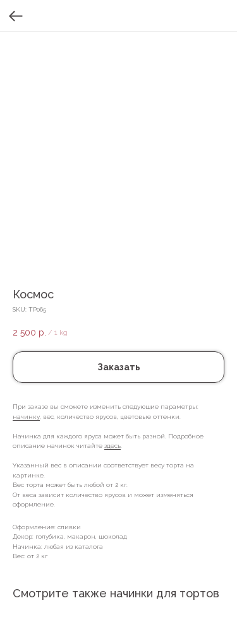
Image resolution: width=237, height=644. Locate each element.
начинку (26, 417)
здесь (112, 446)
